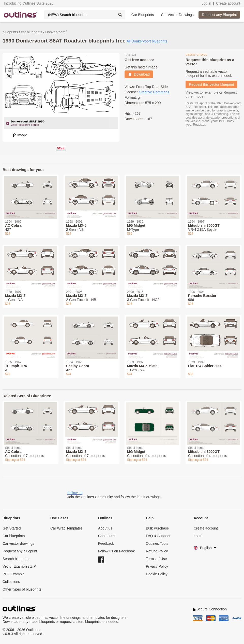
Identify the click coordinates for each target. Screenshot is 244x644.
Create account (228, 3)
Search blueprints (16, 559)
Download (139, 74)
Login (198, 536)
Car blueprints (14, 536)
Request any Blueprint (219, 15)
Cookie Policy (157, 574)
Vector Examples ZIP (19, 566)
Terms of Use (156, 559)
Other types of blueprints (22, 589)
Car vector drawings (18, 543)
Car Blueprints (143, 15)
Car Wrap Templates (66, 528)
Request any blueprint (20, 551)
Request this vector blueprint (211, 84)
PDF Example (13, 574)
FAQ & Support (158, 536)
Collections (11, 582)
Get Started (12, 528)
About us (105, 528)
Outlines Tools (157, 543)
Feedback (106, 543)
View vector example (202, 92)
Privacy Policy (157, 566)
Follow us (75, 493)
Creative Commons (154, 92)
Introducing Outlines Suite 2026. (29, 3)
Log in (206, 3)
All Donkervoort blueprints (147, 41)
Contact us (107, 536)
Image (20, 135)
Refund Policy (157, 551)
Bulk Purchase (157, 528)
